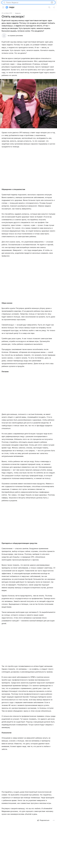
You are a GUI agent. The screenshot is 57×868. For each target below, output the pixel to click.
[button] (28, 104)
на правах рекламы (15, 36)
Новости (18, 13)
